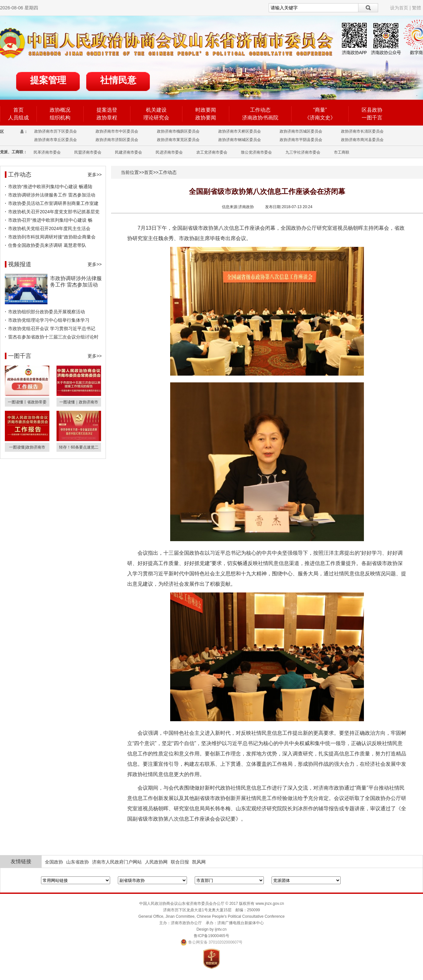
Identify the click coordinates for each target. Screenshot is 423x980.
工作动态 (260, 110)
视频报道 (20, 264)
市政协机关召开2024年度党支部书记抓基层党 (54, 212)
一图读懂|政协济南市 (27, 447)
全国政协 (54, 862)
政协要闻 (206, 118)
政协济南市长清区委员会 (362, 131)
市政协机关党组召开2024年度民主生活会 (49, 228)
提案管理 (48, 80)
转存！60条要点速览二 (79, 447)
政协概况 (60, 110)
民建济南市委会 (129, 152)
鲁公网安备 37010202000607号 (212, 942)
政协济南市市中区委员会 (117, 131)
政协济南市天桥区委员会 (240, 131)
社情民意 (118, 80)
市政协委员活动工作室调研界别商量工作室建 (53, 203)
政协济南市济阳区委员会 (117, 140)
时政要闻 (206, 110)
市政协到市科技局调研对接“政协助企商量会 (52, 237)
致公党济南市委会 (256, 152)
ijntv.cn (221, 929)
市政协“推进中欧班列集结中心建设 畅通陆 (50, 187)
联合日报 (180, 862)
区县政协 (372, 110)
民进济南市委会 (169, 152)
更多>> (95, 175)
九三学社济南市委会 (303, 152)
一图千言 (372, 118)
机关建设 (156, 110)
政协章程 (107, 118)
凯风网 (199, 862)
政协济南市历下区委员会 (56, 131)
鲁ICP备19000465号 (211, 936)
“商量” (320, 110)
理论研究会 (156, 118)
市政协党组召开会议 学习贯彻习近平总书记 (52, 328)
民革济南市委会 (47, 152)
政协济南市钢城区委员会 (240, 140)
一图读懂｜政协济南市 (79, 402)
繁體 (417, 8)
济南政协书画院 (260, 118)
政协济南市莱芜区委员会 (178, 140)
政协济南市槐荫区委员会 (178, 131)
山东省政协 (77, 862)
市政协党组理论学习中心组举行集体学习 (49, 320)
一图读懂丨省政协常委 (27, 402)
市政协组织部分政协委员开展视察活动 (46, 312)
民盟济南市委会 (88, 152)
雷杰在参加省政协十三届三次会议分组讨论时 (53, 337)
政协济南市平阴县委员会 (301, 140)
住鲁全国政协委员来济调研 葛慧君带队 (47, 245)
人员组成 (18, 118)
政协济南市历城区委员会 (301, 131)
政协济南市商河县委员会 (362, 140)
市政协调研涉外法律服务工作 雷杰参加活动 (52, 195)
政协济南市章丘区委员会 (56, 140)
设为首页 (399, 8)
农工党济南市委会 (212, 152)
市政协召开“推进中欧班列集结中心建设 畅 (50, 220)
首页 (18, 110)
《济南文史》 (320, 118)
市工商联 (342, 152)
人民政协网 (156, 862)
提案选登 (107, 110)
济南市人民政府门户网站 (117, 862)
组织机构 (60, 118)
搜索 (368, 8)
